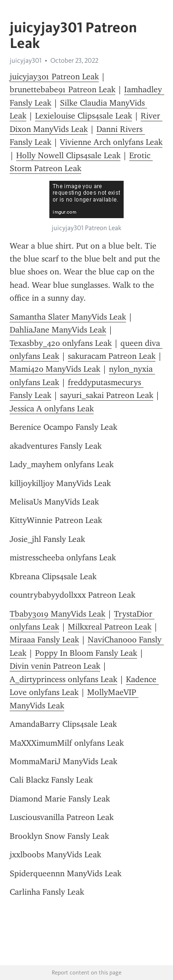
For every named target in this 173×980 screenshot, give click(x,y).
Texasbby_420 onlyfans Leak (61, 343)
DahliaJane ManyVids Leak (58, 330)
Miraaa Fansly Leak (44, 640)
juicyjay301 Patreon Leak (54, 77)
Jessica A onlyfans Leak (52, 409)
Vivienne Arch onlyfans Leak (111, 142)
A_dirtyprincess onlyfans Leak (63, 679)
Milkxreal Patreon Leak (110, 627)
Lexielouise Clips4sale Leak (84, 116)
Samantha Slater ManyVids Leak (68, 317)
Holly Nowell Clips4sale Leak (68, 155)
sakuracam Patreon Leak (112, 356)
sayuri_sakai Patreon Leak (107, 395)
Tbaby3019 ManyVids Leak (57, 614)
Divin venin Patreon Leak (55, 666)
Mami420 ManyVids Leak (55, 369)
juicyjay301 (26, 60)
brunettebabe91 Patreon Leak (63, 89)
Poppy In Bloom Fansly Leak (86, 653)
